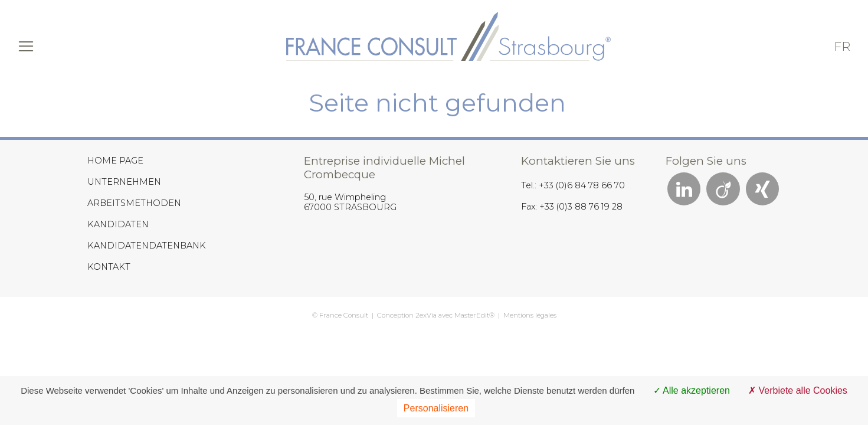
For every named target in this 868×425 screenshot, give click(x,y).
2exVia (426, 315)
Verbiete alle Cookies (798, 390)
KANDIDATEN (118, 224)
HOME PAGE (115, 161)
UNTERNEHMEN (124, 182)
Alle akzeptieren (692, 390)
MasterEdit (472, 315)
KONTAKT (109, 267)
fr (842, 47)
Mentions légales (530, 315)
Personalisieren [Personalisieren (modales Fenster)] (436, 408)
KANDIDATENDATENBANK (147, 246)
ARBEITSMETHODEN (134, 203)
